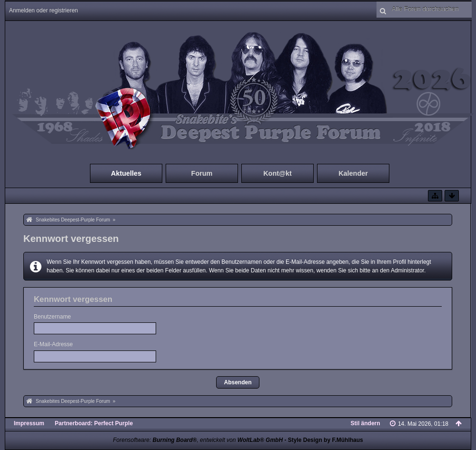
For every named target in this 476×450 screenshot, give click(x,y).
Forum (202, 173)
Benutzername (52, 317)
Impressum (29, 423)
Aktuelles (126, 173)
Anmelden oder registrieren (44, 10)
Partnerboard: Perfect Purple (94, 423)
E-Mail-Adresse (53, 344)
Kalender (353, 173)
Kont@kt (278, 173)
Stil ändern (366, 423)
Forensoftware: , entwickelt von (198, 440)
